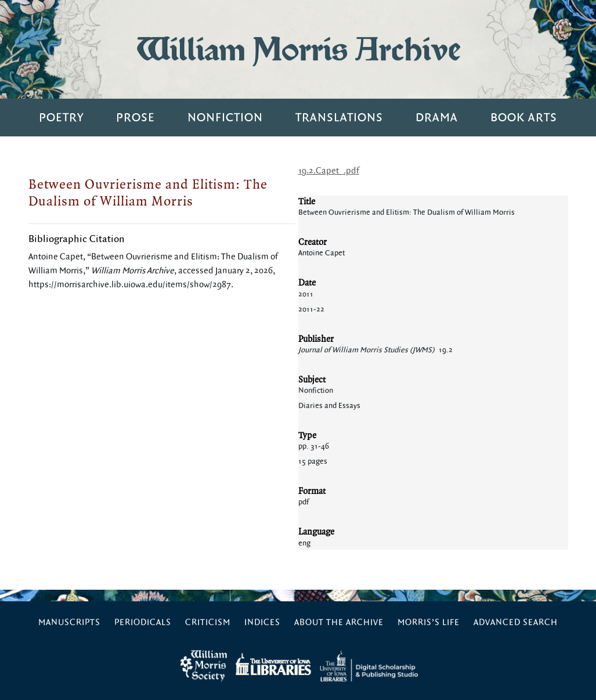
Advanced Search (516, 623)
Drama (437, 118)
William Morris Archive (298, 49)
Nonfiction (225, 118)
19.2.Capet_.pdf (329, 171)
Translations (339, 118)
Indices (262, 623)
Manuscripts (69, 623)
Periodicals (143, 623)
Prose (136, 118)
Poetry (61, 118)
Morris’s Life (429, 623)
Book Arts (524, 118)
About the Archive (339, 623)
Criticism (208, 623)
